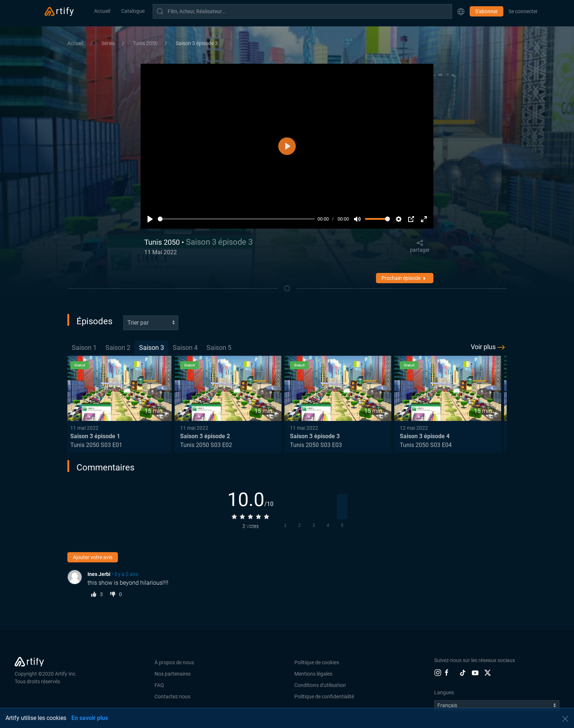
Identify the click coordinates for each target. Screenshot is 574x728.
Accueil (102, 11)
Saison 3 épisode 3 (197, 43)
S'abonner (487, 11)
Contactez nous (172, 696)
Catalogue (133, 11)
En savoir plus (90, 718)
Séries (109, 43)
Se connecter (523, 11)
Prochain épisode (405, 278)
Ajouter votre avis (93, 557)
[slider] (236, 219)
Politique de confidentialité (324, 696)
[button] (461, 11)
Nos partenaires (173, 674)
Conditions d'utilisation (320, 685)
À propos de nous (174, 662)
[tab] (84, 348)
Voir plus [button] (489, 347)
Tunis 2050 (146, 43)
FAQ (159, 685)
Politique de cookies (317, 662)
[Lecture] (150, 219)
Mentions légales (313, 674)
